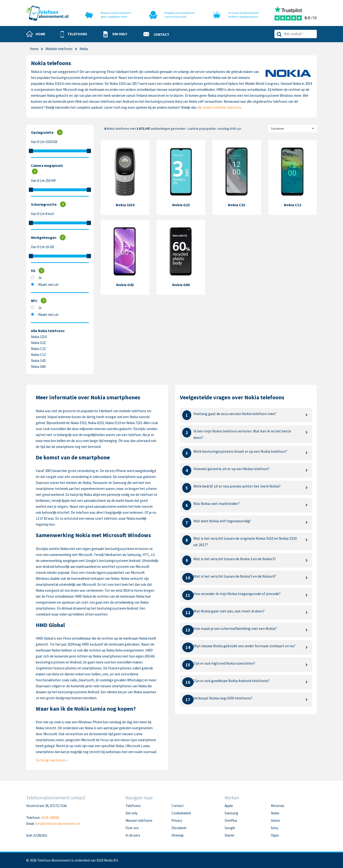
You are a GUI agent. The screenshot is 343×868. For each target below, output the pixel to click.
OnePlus (231, 820)
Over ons (132, 828)
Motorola (277, 806)
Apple (229, 806)
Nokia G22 (38, 343)
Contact (178, 806)
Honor (275, 820)
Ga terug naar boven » (52, 760)
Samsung (231, 813)
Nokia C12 (38, 355)
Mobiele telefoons (59, 49)
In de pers (133, 835)
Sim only (132, 813)
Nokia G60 (38, 367)
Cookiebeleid (181, 813)
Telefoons (133, 806)
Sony (275, 828)
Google (230, 828)
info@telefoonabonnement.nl (58, 824)
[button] (74, 34)
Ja (40, 278)
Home (34, 49)
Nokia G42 (38, 361)
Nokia (275, 813)
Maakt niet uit (48, 285)
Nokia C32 (38, 349)
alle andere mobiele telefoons (219, 107)
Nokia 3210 (39, 337)
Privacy (177, 820)
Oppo (275, 835)
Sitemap (178, 835)
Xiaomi (229, 835)
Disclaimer (179, 828)
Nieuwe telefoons (139, 820)
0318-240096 (50, 818)
